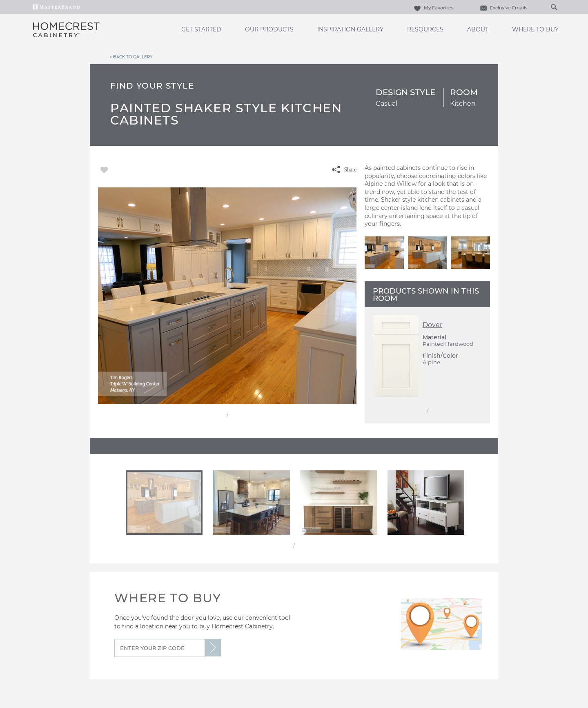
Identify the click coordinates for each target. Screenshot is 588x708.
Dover (432, 325)
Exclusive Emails (503, 8)
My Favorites (433, 8)
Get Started (201, 29)
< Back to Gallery (131, 57)
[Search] (546, 7)
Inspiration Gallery (350, 29)
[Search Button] (554, 7)
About (478, 29)
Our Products (269, 29)
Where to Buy (535, 29)
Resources (425, 29)
